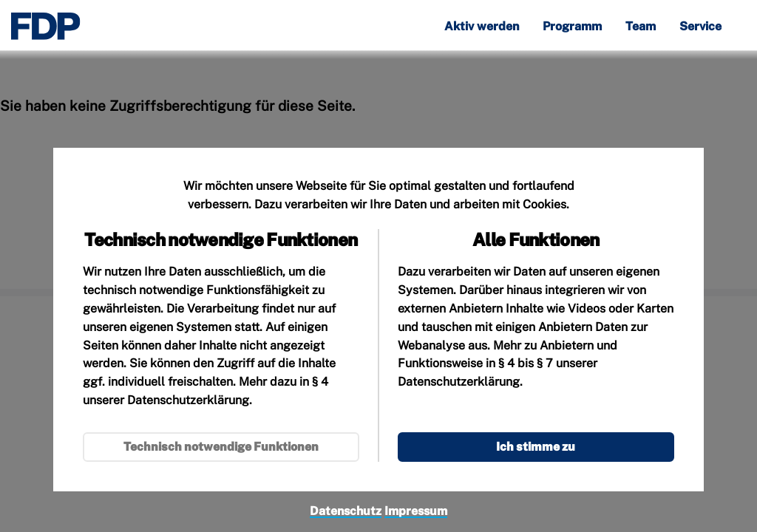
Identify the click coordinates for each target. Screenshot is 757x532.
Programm (572, 27)
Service (700, 27)
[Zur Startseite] (46, 26)
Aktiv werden (482, 27)
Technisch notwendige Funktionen (221, 447)
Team (641, 27)
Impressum (416, 511)
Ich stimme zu (536, 447)
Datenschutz (346, 511)
